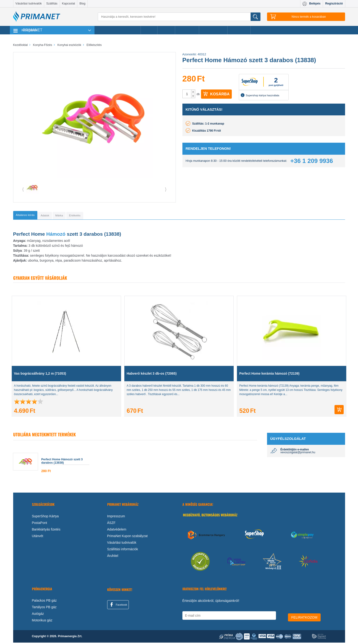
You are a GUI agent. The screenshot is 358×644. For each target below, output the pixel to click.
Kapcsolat (69, 4)
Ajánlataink (239, 30)
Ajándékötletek (213, 30)
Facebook (118, 606)
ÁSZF (111, 524)
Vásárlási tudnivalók (29, 4)
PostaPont (40, 524)
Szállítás (52, 4)
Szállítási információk (123, 551)
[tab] (32, 216)
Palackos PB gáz (44, 602)
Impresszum (116, 518)
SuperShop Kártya (45, 518)
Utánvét (38, 537)
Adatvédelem (117, 531)
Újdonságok (187, 30)
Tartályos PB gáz (44, 608)
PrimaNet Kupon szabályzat (128, 537)
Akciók (149, 30)
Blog (82, 4)
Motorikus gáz (42, 622)
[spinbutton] (187, 94)
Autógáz (38, 615)
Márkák (166, 30)
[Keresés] (179, 17)
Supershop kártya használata (260, 95)
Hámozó (57, 235)
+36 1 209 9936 (312, 161)
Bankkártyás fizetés (46, 531)
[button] (193, 92)
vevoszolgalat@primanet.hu (298, 454)
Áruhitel (113, 557)
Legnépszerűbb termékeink (118, 30)
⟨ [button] (23, 189)
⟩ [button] (166, 189)
